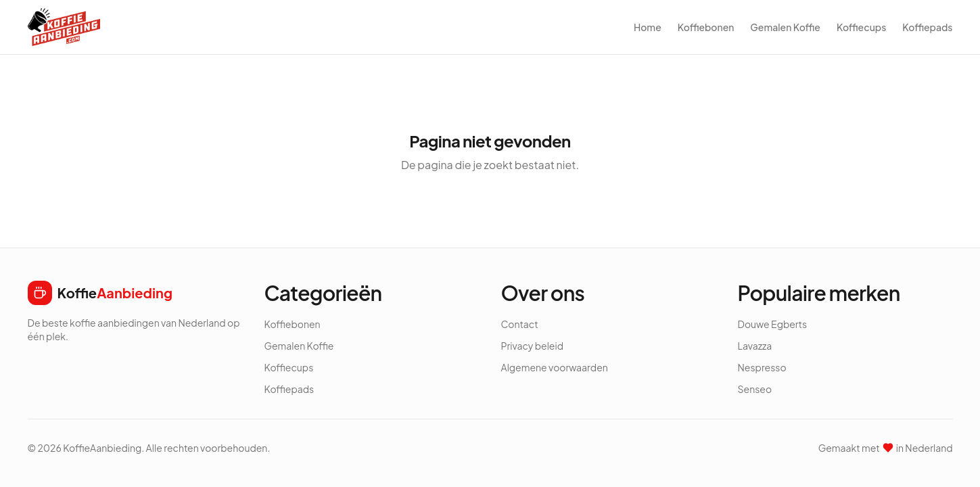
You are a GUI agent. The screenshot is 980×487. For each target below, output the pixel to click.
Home (648, 27)
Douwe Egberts (773, 324)
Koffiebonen (706, 27)
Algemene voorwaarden (555, 367)
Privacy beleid (533, 346)
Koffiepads (927, 27)
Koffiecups (861, 27)
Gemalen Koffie (785, 27)
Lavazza (755, 346)
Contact (520, 324)
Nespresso (762, 367)
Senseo (755, 389)
